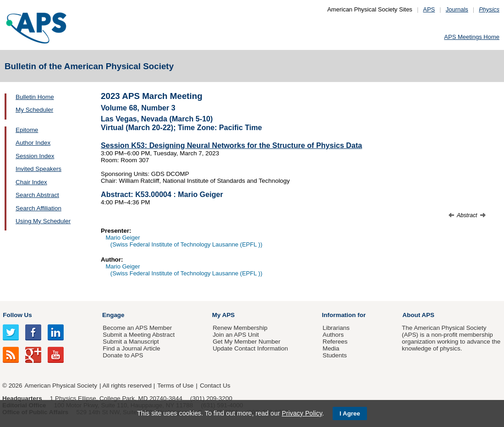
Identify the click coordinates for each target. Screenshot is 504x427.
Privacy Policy (302, 413)
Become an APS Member (137, 328)
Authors (333, 335)
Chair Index (31, 182)
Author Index (33, 143)
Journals (457, 9)
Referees (335, 342)
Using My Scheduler (43, 221)
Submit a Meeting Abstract (139, 335)
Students (335, 355)
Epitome (27, 130)
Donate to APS (123, 355)
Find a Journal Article (131, 348)
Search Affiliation (38, 208)
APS (429, 9)
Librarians (336, 328)
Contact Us (215, 386)
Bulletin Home (35, 97)
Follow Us (17, 315)
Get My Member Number (247, 342)
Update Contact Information (250, 348)
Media (331, 348)
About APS (418, 315)
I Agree (350, 413)
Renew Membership (240, 328)
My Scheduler (34, 110)
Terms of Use (175, 386)
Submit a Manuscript (131, 342)
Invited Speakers (38, 169)
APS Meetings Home (472, 37)
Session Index (35, 156)
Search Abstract (37, 195)
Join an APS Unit (236, 335)
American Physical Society (61, 386)
